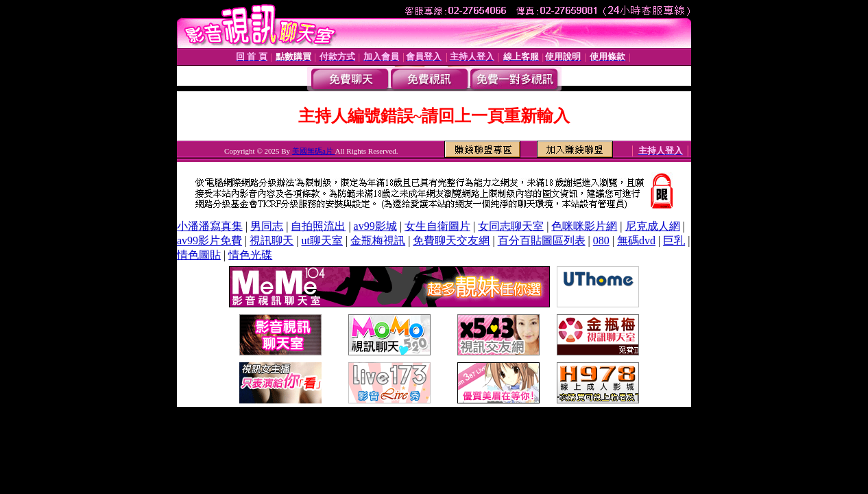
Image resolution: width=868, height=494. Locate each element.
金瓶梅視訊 (378, 240)
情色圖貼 (199, 255)
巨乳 (674, 240)
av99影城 (375, 226)
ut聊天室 (322, 240)
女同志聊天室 (511, 226)
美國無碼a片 (314, 151)
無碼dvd (636, 240)
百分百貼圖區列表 (542, 240)
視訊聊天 (272, 240)
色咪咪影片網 (584, 226)
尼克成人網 (653, 226)
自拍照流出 (318, 226)
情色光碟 (250, 255)
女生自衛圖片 (437, 226)
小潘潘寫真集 (210, 226)
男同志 (267, 226)
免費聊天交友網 (451, 240)
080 (601, 240)
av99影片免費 (209, 240)
